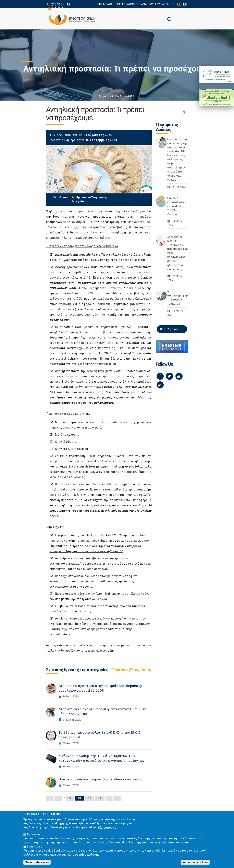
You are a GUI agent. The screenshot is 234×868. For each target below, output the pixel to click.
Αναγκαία (33, 837)
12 (100, 798)
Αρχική (103, 96)
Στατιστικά (35, 849)
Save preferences (37, 865)
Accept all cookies (195, 865)
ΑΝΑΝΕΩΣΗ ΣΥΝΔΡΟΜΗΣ (157, 4)
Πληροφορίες (107, 830)
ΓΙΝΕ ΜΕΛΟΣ (105, 4)
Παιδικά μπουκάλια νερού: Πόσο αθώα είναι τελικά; (102, 779)
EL (179, 4)
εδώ (110, 651)
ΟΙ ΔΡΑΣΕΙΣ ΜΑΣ (123, 96)
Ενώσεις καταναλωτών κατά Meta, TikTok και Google (177, 206)
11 (90, 798)
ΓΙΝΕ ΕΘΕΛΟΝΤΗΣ (127, 4)
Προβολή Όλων (169, 329)
